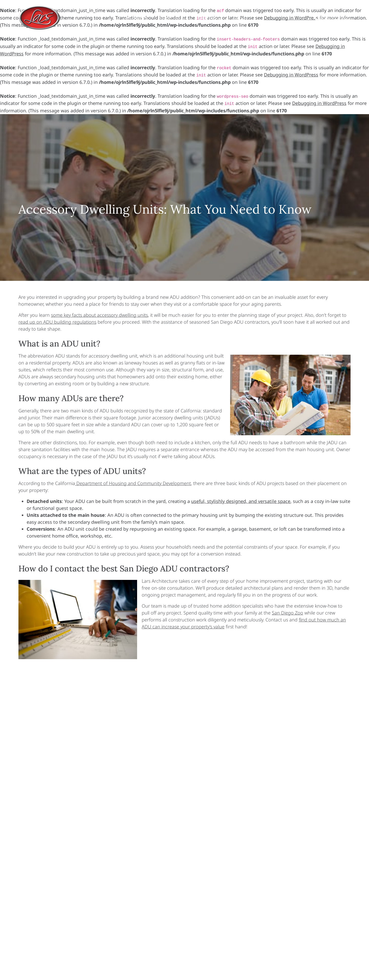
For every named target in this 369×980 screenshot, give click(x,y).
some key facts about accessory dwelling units (99, 315)
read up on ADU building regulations (57, 322)
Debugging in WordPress (291, 75)
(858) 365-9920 (335, 18)
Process (209, 18)
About (241, 18)
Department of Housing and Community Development (133, 483)
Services (172, 18)
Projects (137, 18)
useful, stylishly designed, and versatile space (241, 501)
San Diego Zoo (288, 613)
